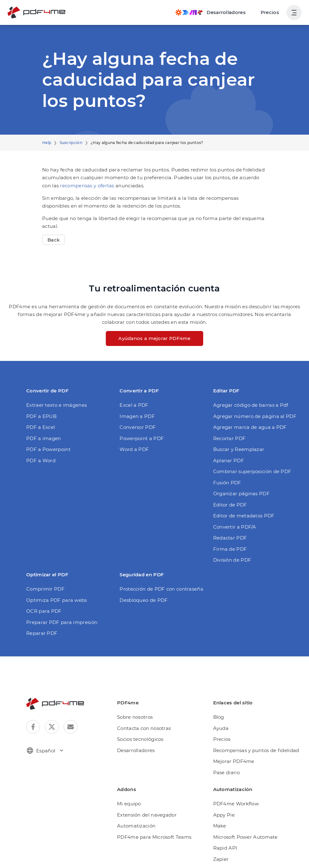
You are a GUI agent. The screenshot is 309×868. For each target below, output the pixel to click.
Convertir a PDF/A (235, 527)
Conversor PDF (138, 427)
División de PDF (232, 560)
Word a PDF (134, 449)
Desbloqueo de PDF (144, 600)
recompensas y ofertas (87, 186)
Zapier (221, 859)
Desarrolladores (136, 750)
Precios (270, 12)
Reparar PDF (42, 633)
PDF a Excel (41, 427)
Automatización (136, 826)
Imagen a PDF (137, 416)
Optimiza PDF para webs (57, 600)
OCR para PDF (44, 611)
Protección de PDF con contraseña (161, 589)
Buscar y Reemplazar (239, 449)
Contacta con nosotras (144, 728)
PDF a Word (41, 460)
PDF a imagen (44, 438)
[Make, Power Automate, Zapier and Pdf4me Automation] (211, 12)
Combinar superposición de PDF (252, 471)
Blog (219, 717)
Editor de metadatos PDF (244, 516)
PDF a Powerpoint (48, 449)
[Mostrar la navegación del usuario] (294, 12)
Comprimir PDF (45, 589)
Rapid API (225, 848)
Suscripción (71, 143)
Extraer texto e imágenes (56, 405)
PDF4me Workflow (236, 804)
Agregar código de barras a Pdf (251, 405)
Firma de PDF (230, 549)
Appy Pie (224, 815)
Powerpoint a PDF (142, 438)
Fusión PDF (227, 483)
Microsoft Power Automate (245, 837)
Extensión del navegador (147, 815)
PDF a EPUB (41, 416)
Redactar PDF (230, 538)
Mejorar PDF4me (234, 761)
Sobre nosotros (135, 717)
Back (54, 240)
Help (47, 143)
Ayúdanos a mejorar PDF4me (154, 338)
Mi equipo (129, 804)
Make (220, 826)
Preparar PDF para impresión (62, 622)
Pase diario (226, 772)
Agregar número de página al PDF (255, 416)
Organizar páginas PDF (241, 494)
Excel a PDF (134, 405)
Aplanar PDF (229, 460)
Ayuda (221, 728)
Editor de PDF (230, 505)
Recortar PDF (230, 438)
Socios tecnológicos (140, 739)
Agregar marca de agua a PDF (250, 427)
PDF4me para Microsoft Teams (154, 837)
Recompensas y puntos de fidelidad (256, 750)
